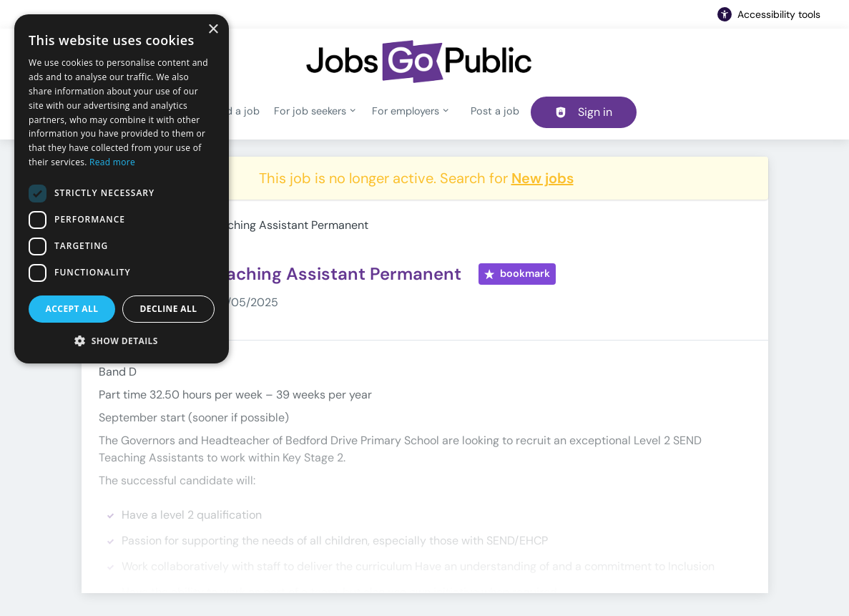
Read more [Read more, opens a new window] (112, 162)
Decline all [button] (169, 309)
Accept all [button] (72, 309)
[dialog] (122, 189)
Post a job (495, 111)
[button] (122, 341)
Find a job (236, 111)
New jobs (543, 178)
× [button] (213, 30)
